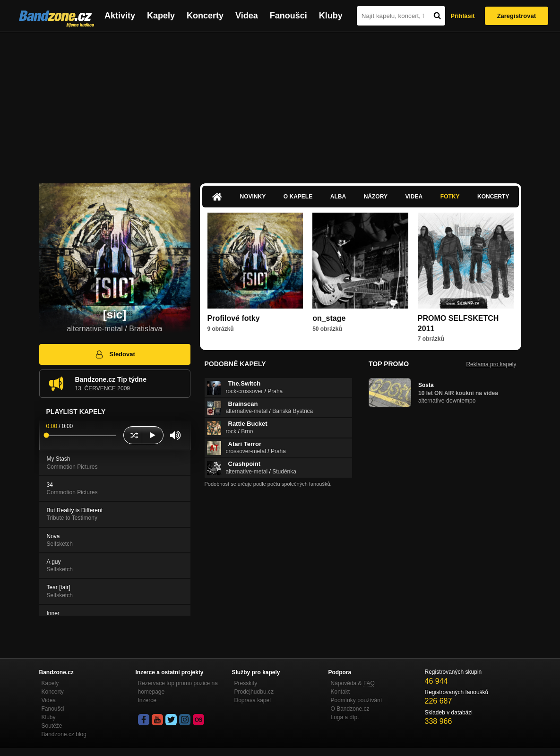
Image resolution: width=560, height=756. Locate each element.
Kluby (331, 16)
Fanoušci (289, 16)
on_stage (329, 318)
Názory (376, 197)
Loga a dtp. (345, 717)
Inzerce (147, 700)
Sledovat (115, 354)
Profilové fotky (234, 318)
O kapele (298, 197)
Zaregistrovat (517, 16)
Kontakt (340, 692)
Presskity (246, 683)
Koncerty (205, 16)
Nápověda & (353, 683)
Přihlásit (462, 16)
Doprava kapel (253, 700)
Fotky (450, 197)
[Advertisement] (280, 103)
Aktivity (120, 16)
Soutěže (52, 726)
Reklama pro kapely (491, 364)
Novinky (253, 197)
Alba (338, 197)
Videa (247, 16)
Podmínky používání (357, 700)
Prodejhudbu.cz (254, 692)
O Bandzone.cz (350, 709)
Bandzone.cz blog (64, 734)
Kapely (161, 16)
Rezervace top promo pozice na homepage (178, 687)
